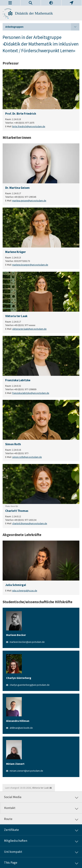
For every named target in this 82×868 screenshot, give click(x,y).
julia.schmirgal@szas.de (25, 591)
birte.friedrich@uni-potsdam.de (29, 126)
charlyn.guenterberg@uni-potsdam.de (30, 685)
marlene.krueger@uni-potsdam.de (30, 265)
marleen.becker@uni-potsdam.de (27, 642)
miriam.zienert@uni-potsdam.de (26, 771)
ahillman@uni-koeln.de (21, 728)
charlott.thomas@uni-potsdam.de (30, 524)
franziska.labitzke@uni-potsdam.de (31, 393)
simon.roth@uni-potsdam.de (27, 457)
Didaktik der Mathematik (34, 13)
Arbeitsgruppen (42, 27)
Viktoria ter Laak (40, 788)
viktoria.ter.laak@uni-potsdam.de (29, 329)
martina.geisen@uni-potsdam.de (29, 200)
